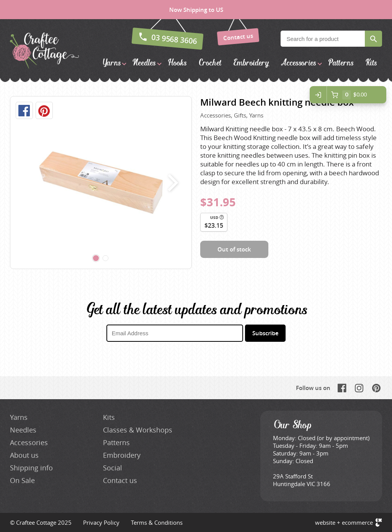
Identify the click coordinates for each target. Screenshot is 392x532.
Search (373, 39)
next (171, 183)
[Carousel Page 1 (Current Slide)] (96, 258)
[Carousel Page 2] (106, 258)
